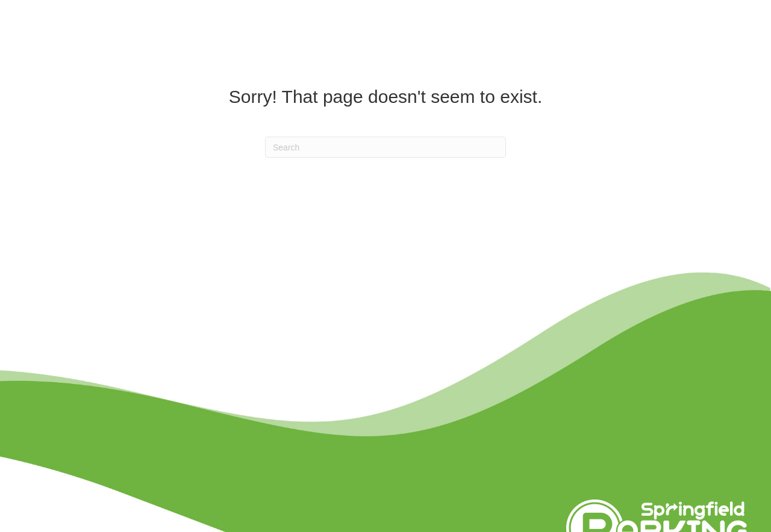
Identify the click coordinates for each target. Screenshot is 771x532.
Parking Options (430, 55)
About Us (671, 55)
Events (590, 55)
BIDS (530, 55)
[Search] (385, 147)
